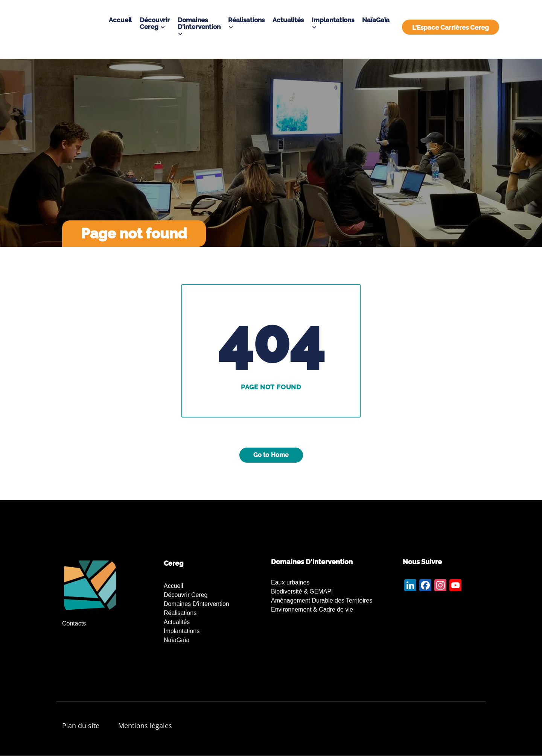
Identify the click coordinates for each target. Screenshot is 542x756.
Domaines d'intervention (196, 604)
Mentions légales (145, 726)
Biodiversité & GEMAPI (302, 591)
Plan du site (81, 726)
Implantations (182, 631)
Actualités (288, 20)
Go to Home (271, 455)
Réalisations (180, 613)
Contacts (74, 623)
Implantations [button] (333, 20)
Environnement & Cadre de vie (312, 610)
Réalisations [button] (246, 20)
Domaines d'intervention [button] (199, 23)
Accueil (120, 20)
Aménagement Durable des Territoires (322, 600)
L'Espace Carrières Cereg (451, 27)
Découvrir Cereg (186, 595)
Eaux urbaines (290, 582)
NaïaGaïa (376, 20)
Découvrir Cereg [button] (155, 23)
